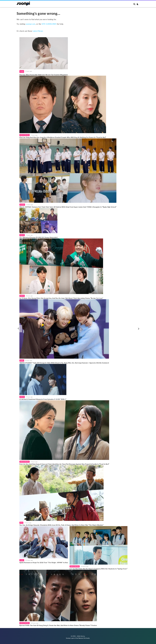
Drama (22, 235)
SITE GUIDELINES (49, 24)
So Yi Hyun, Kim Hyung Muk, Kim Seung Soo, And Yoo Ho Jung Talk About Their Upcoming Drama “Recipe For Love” (61, 298)
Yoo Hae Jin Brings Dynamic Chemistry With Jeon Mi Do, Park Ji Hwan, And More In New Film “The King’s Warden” (61, 525)
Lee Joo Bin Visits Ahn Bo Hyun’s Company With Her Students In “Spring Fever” (98, 569)
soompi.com (31, 24)
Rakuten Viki (82, 638)
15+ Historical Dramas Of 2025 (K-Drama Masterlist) (38, 237)
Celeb (22, 72)
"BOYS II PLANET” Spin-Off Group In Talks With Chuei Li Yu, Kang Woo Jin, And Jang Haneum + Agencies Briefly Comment (64, 363)
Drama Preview (25, 135)
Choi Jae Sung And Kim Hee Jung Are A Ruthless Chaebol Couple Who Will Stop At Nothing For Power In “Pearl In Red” (63, 137)
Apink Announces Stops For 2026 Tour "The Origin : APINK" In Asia (44, 562)
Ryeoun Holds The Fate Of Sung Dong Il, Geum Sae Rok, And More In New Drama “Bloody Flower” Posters (58, 625)
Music (22, 360)
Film (21, 523)
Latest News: (38, 31)
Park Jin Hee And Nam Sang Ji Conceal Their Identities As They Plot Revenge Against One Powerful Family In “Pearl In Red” (64, 464)
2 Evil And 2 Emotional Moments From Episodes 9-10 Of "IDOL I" (43, 399)
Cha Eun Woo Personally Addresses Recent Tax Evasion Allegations (44, 75)
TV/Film (22, 205)
